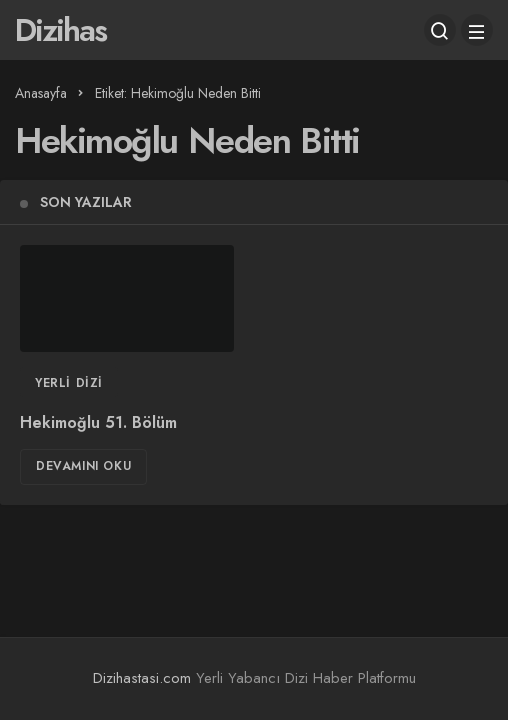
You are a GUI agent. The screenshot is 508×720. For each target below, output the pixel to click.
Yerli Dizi (69, 383)
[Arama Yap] (440, 30)
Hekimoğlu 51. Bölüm (98, 422)
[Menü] (477, 30)
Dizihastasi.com (142, 678)
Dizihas (60, 30)
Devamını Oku (83, 466)
